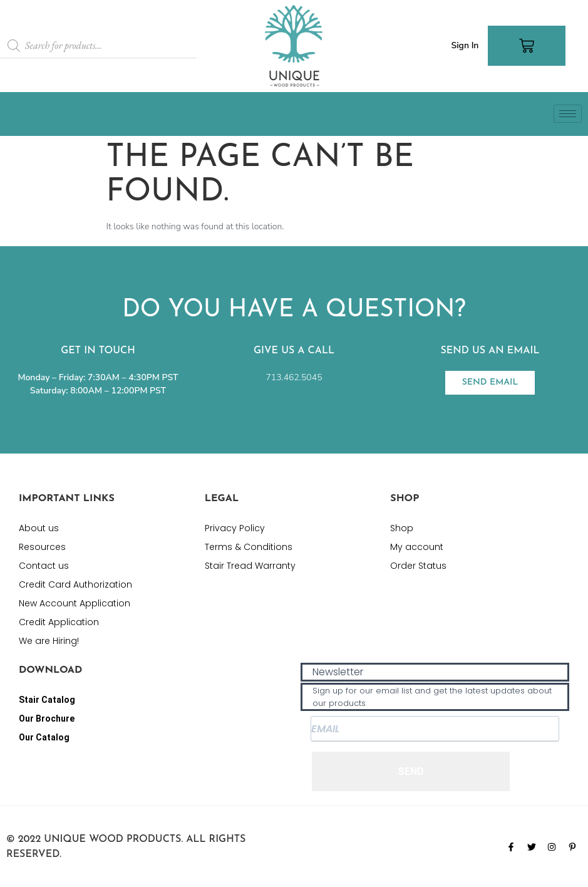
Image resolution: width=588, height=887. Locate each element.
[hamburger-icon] (568, 114)
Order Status (418, 566)
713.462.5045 (294, 377)
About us (39, 528)
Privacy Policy (235, 528)
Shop (402, 528)
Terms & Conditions (249, 547)
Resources (42, 547)
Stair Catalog (47, 700)
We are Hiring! (49, 641)
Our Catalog (44, 737)
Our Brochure (47, 718)
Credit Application (59, 622)
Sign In (465, 45)
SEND (411, 771)
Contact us (44, 566)
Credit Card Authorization (75, 584)
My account (417, 547)
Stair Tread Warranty (250, 566)
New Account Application (75, 603)
